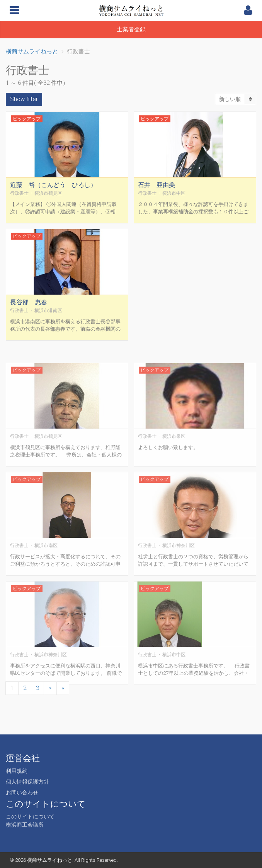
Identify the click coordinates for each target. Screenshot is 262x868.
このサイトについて (30, 817)
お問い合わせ (22, 793)
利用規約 (17, 771)
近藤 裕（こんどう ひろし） (53, 190)
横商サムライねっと (50, 860)
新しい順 (237, 99)
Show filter (24, 99)
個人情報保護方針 (27, 782)
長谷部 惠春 (29, 308)
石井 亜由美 (157, 190)
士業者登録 (131, 29)
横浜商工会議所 (25, 825)
